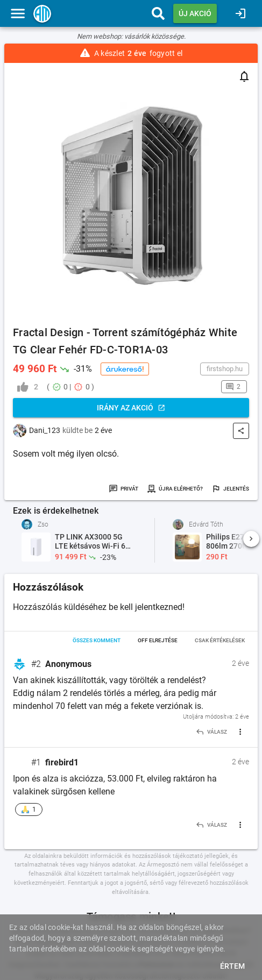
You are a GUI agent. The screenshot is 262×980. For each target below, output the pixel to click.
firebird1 (62, 762)
